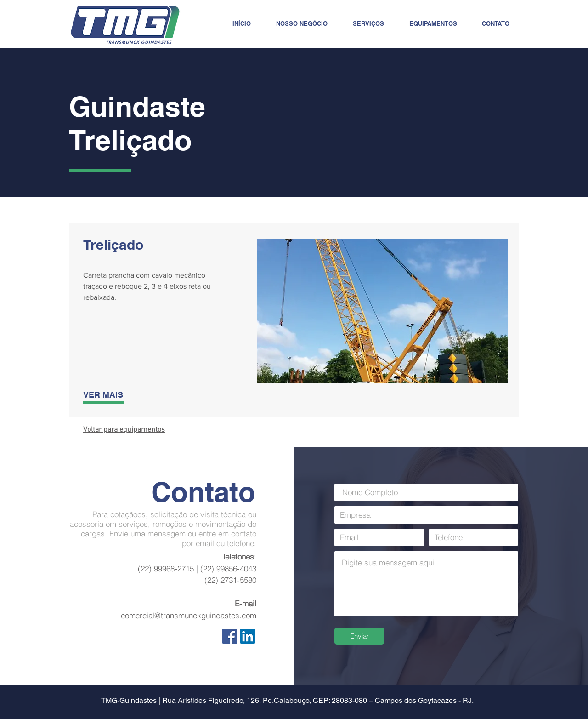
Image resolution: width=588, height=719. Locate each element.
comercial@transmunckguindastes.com (189, 615)
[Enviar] (359, 636)
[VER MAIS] (115, 395)
